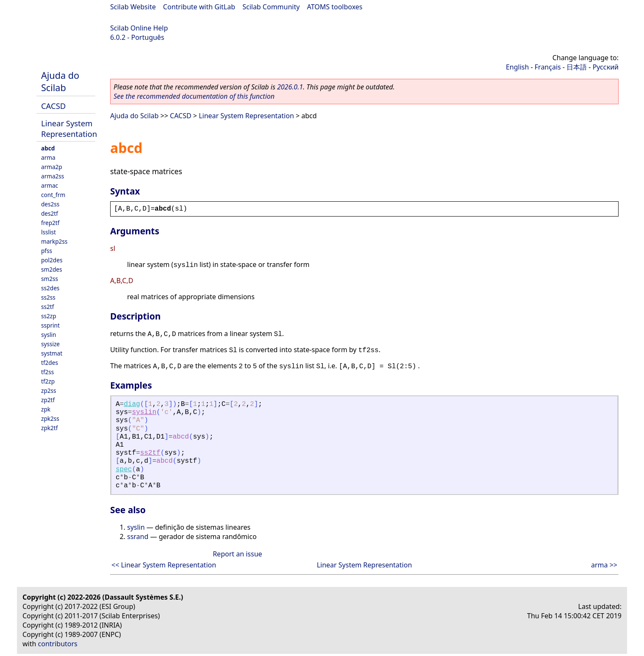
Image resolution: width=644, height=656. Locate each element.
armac (50, 185)
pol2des (52, 260)
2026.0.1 (290, 87)
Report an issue (237, 554)
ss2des (50, 288)
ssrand (138, 536)
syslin (49, 335)
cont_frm (53, 195)
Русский (606, 67)
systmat (52, 353)
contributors (58, 644)
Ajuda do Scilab (60, 81)
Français (548, 67)
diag (132, 404)
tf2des (50, 363)
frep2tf (50, 223)
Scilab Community (271, 7)
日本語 (577, 67)
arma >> (604, 565)
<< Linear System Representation (164, 565)
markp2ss (54, 241)
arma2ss (53, 176)
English (517, 67)
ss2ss (48, 297)
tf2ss (47, 372)
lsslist (49, 232)
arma (48, 157)
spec (124, 470)
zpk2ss (50, 418)
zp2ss (49, 391)
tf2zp (48, 381)
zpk (46, 409)
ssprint (50, 325)
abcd (48, 148)
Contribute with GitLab (199, 7)
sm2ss (50, 279)
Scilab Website (133, 7)
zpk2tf (49, 428)
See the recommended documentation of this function (194, 96)
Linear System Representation (69, 128)
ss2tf (47, 307)
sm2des (52, 269)
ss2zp (49, 316)
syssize (50, 344)
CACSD (53, 106)
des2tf (50, 213)
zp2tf (48, 400)
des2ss (50, 204)
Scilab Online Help (139, 28)
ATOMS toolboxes (335, 7)
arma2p (52, 167)
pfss (47, 251)
